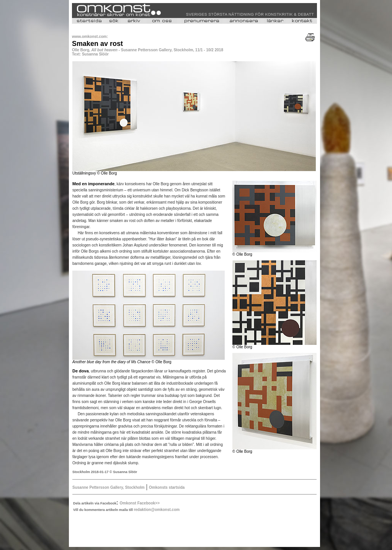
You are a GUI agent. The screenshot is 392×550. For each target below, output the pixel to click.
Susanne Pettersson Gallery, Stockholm (109, 487)
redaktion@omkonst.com (157, 510)
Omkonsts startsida (167, 487)
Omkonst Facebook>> (140, 503)
